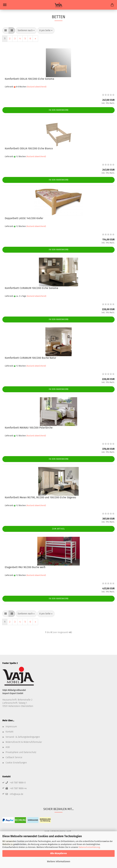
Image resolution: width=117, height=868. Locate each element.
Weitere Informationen (59, 862)
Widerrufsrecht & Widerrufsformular (24, 742)
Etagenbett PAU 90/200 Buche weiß (25, 567)
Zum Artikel (58, 529)
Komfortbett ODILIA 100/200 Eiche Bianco (29, 148)
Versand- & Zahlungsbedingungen (23, 737)
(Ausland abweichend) (37, 87)
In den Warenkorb (59, 110)
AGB (8, 747)
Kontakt (9, 732)
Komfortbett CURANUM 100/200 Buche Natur (30, 358)
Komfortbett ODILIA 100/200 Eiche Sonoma (29, 79)
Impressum (11, 727)
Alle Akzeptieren (58, 853)
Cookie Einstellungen (16, 763)
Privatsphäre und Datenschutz (21, 752)
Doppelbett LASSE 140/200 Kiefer (24, 218)
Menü (5, 5)
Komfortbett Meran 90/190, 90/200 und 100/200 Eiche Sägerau (40, 497)
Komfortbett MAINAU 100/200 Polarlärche (29, 428)
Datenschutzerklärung (89, 847)
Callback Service (14, 757)
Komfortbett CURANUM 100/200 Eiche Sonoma (31, 288)
